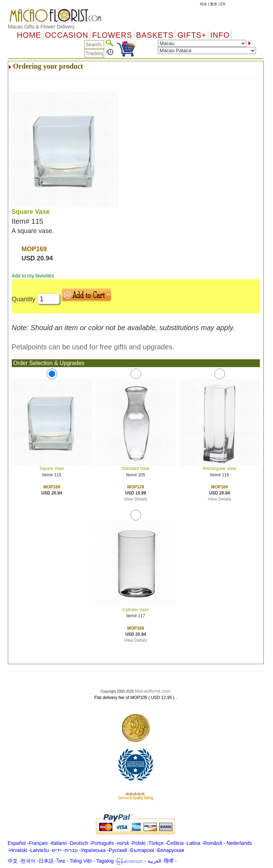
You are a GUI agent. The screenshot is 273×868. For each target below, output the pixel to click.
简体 (203, 4)
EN (223, 4)
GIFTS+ (192, 35)
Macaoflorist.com (153, 691)
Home (29, 35)
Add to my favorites (33, 276)
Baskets (155, 35)
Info (220, 35)
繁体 (214, 4)
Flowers (112, 35)
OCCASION (67, 35)
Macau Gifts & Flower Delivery (41, 27)
